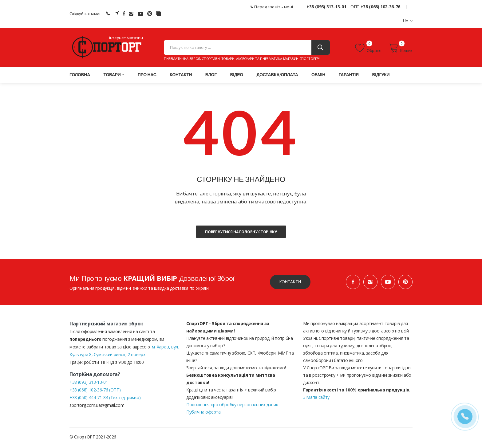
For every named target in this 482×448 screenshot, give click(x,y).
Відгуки (381, 76)
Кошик (401, 49)
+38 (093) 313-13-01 (326, 7)
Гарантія (349, 76)
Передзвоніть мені (272, 7)
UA (408, 21)
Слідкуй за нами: (85, 14)
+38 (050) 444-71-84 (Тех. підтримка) (105, 399)
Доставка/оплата (277, 76)
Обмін (318, 76)
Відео (236, 76)
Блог (211, 76)
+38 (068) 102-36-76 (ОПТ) (95, 392)
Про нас (147, 76)
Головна (80, 76)
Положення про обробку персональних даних (232, 406)
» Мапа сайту (316, 399)
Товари (114, 76)
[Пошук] (321, 48)
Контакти (181, 76)
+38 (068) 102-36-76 (380, 7)
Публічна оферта (203, 414)
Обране (368, 49)
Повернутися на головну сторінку (241, 234)
